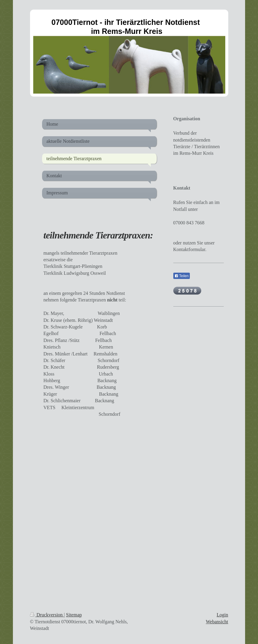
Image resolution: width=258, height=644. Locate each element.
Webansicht (217, 622)
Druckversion (47, 615)
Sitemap (74, 615)
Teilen (182, 276)
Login (222, 615)
